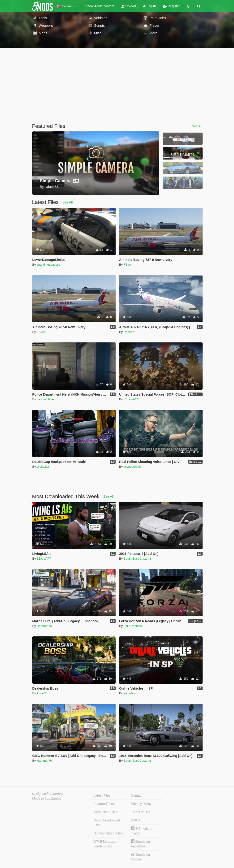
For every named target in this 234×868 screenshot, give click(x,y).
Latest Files (102, 795)
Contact (137, 795)
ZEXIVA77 (44, 559)
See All (197, 126)
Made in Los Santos (47, 799)
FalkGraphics (133, 626)
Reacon (129, 332)
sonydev (129, 693)
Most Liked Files (106, 812)
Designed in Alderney (48, 794)
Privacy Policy (141, 804)
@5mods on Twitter (142, 831)
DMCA (136, 820)
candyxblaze (45, 399)
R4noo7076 (132, 399)
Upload (128, 6)
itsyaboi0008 (132, 467)
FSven (128, 265)
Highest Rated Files (108, 833)
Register (171, 6)
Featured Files (104, 804)
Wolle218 (43, 467)
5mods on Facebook (140, 844)
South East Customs (138, 559)
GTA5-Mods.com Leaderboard (106, 844)
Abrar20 (42, 693)
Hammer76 (44, 626)
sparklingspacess (48, 265)
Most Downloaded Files (107, 823)
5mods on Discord (140, 857)
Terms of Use (141, 812)
